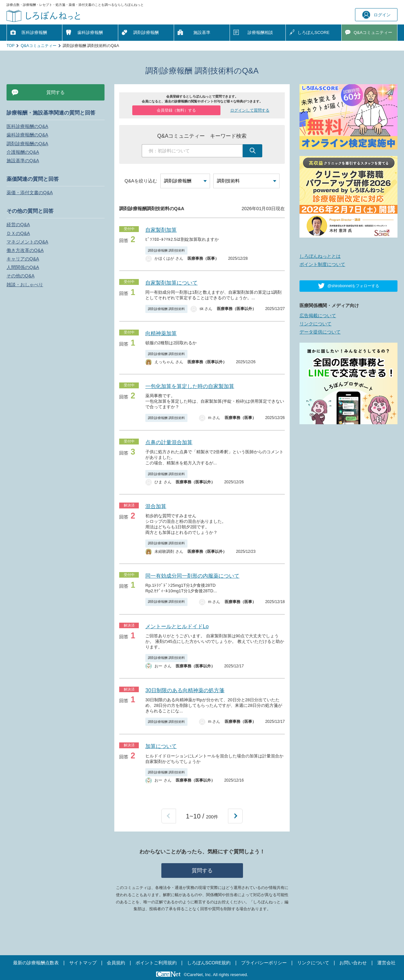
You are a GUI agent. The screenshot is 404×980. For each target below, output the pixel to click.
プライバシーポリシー (264, 963)
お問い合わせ (353, 963)
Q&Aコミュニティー (38, 46)
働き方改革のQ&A (25, 250)
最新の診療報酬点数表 (36, 963)
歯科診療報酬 (90, 32)
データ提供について (320, 332)
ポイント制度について (322, 264)
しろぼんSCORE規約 (209, 963)
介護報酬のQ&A (23, 152)
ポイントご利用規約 (156, 963)
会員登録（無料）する (176, 110)
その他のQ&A (21, 276)
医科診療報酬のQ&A (27, 126)
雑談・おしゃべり (25, 285)
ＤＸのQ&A (18, 233)
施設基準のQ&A (23, 161)
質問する (202, 871)
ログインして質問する (250, 110)
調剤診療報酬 (146, 32)
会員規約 (116, 963)
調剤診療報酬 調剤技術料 (166, 250)
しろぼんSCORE (314, 32)
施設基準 (202, 32)
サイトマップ (83, 963)
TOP (10, 46)
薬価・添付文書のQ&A (30, 193)
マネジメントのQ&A (27, 242)
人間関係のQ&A (23, 267)
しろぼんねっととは (320, 256)
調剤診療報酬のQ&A (27, 144)
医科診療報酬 (34, 32)
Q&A (373, 33)
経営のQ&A (18, 225)
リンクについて (315, 324)
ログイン (376, 15)
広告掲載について (318, 316)
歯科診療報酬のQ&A (27, 135)
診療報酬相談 (260, 32)
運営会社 (386, 963)
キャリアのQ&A (23, 259)
